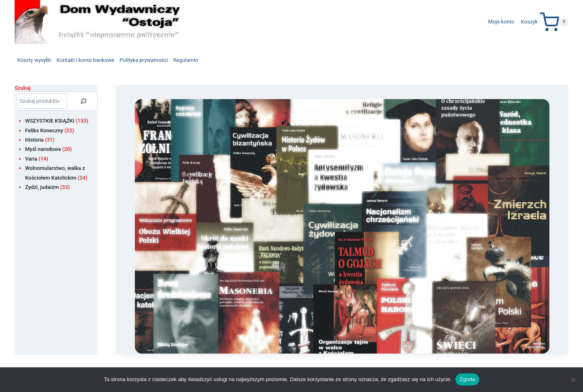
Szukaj (22, 88)
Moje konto (501, 22)
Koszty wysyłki (34, 60)
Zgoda (467, 379)
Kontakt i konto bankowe (86, 60)
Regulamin (186, 60)
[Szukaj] (83, 101)
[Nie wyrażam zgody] (573, 379)
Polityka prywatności (144, 60)
